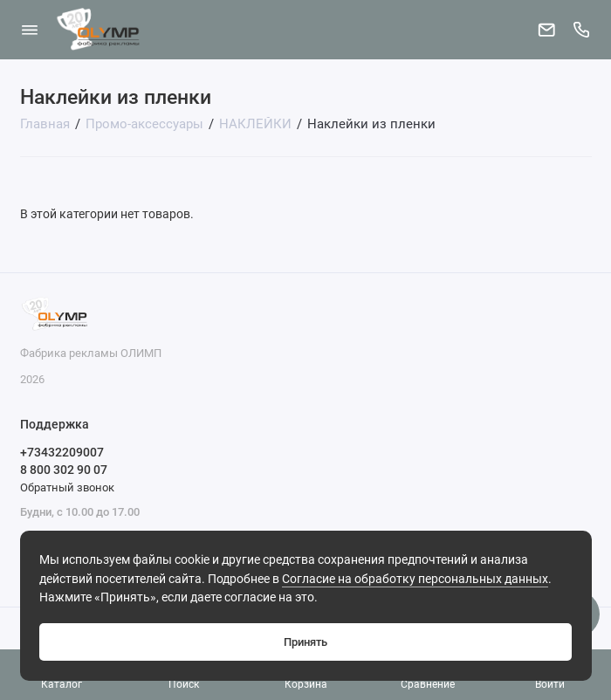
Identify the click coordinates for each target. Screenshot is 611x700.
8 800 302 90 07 (64, 470)
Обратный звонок (67, 487)
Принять (305, 642)
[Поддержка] (582, 30)
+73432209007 (62, 452)
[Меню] (30, 30)
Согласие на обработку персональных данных (415, 579)
